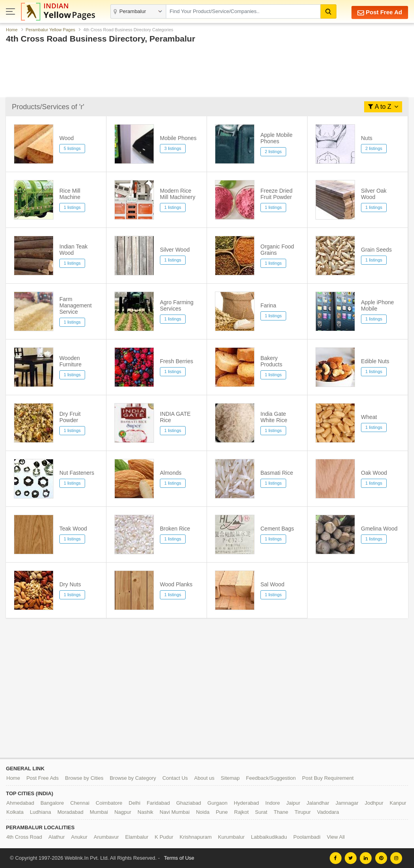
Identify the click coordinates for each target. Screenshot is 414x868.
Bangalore (52, 803)
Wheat (369, 417)
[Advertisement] (207, 72)
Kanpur (398, 803)
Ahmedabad (20, 803)
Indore (273, 803)
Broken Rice (175, 529)
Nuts (367, 138)
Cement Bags (277, 529)
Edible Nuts (375, 361)
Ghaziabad (189, 803)
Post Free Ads (43, 778)
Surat (261, 812)
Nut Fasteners (77, 473)
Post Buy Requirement (328, 778)
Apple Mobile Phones (276, 138)
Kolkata (15, 812)
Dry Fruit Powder (70, 417)
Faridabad (159, 803)
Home (12, 30)
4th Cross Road (24, 837)
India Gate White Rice (274, 417)
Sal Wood (272, 584)
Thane (281, 812)
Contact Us (175, 778)
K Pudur (164, 837)
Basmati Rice (277, 473)
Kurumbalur (231, 837)
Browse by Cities (84, 778)
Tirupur (303, 812)
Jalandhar (318, 803)
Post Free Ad (380, 12)
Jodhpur (374, 803)
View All (336, 837)
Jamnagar (347, 803)
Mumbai (99, 812)
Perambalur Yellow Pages (50, 30)
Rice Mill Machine (70, 194)
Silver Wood (175, 250)
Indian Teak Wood (73, 250)
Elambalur (137, 837)
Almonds (171, 473)
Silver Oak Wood (374, 194)
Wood (66, 138)
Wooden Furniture (70, 361)
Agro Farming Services (177, 305)
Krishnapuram (196, 837)
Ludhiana (40, 812)
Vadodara (328, 812)
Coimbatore (109, 803)
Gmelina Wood (379, 529)
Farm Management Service (76, 305)
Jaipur (293, 803)
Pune (222, 812)
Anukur (79, 837)
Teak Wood (73, 529)
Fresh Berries (177, 361)
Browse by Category (133, 778)
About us (204, 778)
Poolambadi (307, 837)
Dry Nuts (70, 584)
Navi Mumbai (175, 812)
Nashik (146, 812)
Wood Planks (176, 584)
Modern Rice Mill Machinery (178, 194)
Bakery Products (271, 361)
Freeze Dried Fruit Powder (276, 194)
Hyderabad (247, 803)
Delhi (135, 803)
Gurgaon (217, 803)
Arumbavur (106, 837)
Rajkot (242, 812)
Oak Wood (374, 473)
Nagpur (123, 812)
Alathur (56, 837)
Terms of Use (179, 858)
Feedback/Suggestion (271, 778)
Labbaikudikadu (269, 837)
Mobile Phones (178, 138)
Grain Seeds (376, 250)
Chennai (80, 803)
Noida (203, 812)
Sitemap (230, 778)
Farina (268, 305)
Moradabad (70, 812)
